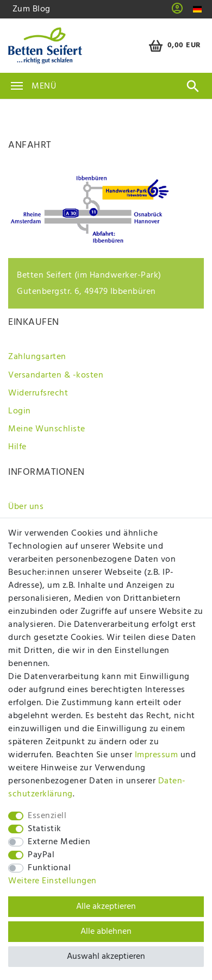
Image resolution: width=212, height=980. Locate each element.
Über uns (26, 507)
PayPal (41, 855)
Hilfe (17, 447)
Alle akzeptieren (106, 907)
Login (20, 411)
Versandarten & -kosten (56, 375)
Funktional (49, 868)
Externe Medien (59, 842)
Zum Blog (32, 9)
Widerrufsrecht (38, 393)
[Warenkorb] (173, 46)
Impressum (157, 755)
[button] (177, 12)
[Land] (198, 10)
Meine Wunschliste (47, 429)
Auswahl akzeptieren (106, 957)
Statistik (45, 829)
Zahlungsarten (37, 357)
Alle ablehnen (106, 932)
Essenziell (47, 816)
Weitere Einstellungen (52, 881)
